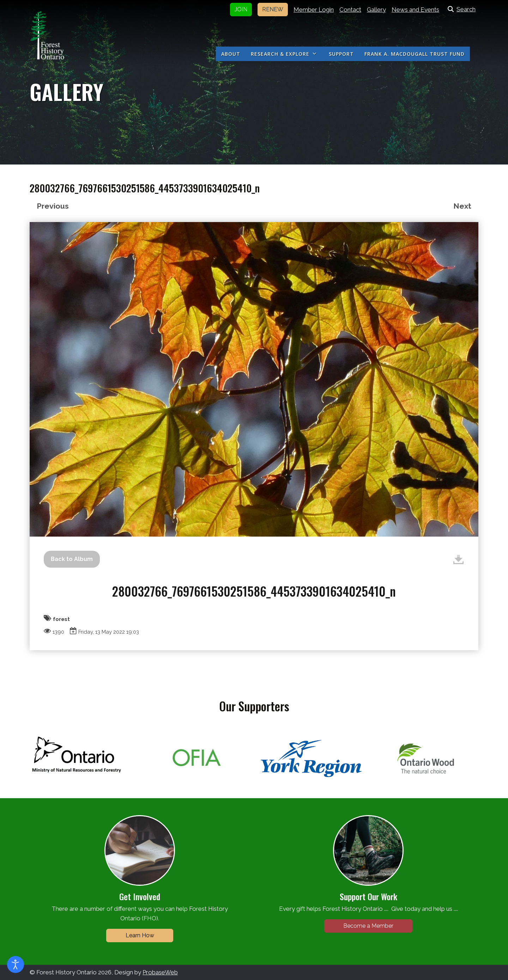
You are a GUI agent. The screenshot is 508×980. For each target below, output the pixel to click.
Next (462, 206)
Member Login (314, 10)
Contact (350, 10)
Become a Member (368, 926)
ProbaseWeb (160, 972)
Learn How (140, 935)
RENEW (273, 9)
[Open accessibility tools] (16, 964)
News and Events (415, 10)
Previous (53, 206)
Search (460, 9)
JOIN (241, 9)
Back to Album (72, 559)
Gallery (376, 10)
